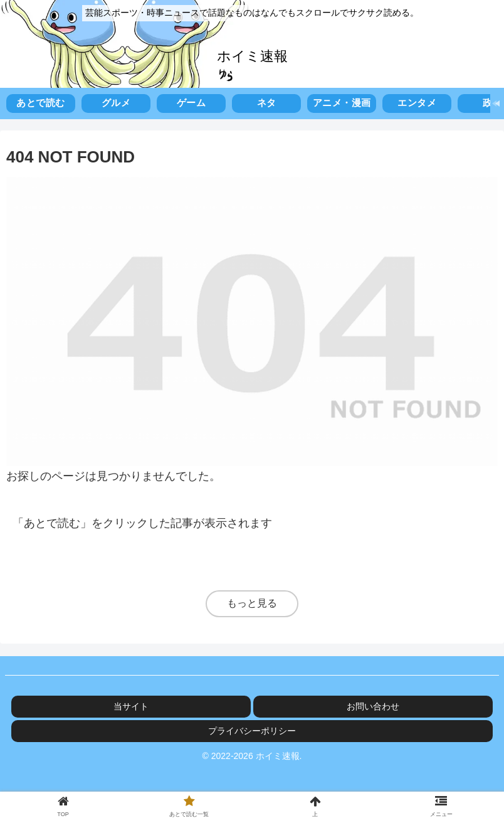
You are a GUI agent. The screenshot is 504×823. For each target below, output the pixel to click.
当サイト (131, 706)
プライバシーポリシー (252, 731)
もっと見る (252, 603)
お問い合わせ (373, 706)
